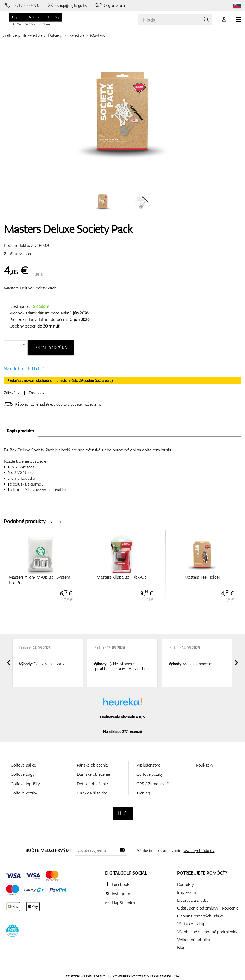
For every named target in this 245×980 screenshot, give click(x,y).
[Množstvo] (16, 348)
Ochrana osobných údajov (201, 916)
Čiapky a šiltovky (92, 793)
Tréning (143, 793)
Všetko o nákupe (192, 924)
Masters (98, 35)
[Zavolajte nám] (22, 5)
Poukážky (205, 765)
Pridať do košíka (51, 348)
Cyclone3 (144, 976)
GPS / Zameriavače (154, 784)
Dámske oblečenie (93, 774)
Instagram (121, 894)
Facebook (37, 393)
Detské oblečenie (92, 784)
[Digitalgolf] (123, 813)
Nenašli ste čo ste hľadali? (24, 368)
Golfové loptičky (25, 784)
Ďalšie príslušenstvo (66, 35)
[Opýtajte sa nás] (112, 5)
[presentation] (51, 521)
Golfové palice (23, 765)
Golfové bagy (23, 774)
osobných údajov (199, 850)
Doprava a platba (193, 900)
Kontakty (186, 884)
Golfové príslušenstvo (22, 35)
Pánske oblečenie (92, 765)
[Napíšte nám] (68, 5)
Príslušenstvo (148, 765)
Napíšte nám (123, 903)
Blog (181, 947)
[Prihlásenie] (224, 19)
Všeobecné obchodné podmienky (207, 932)
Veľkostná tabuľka (194, 940)
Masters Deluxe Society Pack (30, 288)
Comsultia (170, 976)
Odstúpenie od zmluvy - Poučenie (208, 908)
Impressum (187, 892)
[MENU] (239, 19)
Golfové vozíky (24, 793)
